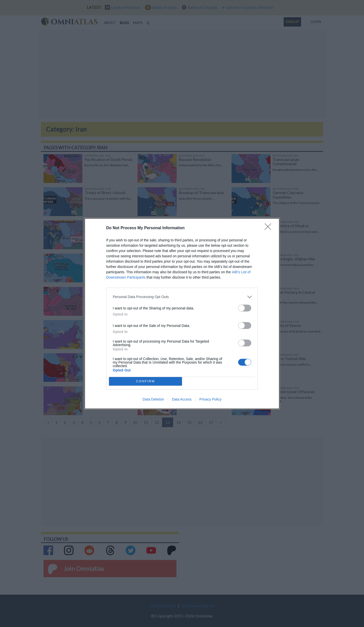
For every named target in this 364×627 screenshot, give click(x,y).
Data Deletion (153, 399)
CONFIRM (145, 381)
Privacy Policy (210, 399)
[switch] (245, 308)
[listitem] (182, 297)
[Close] (269, 228)
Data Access (182, 399)
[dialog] (182, 314)
